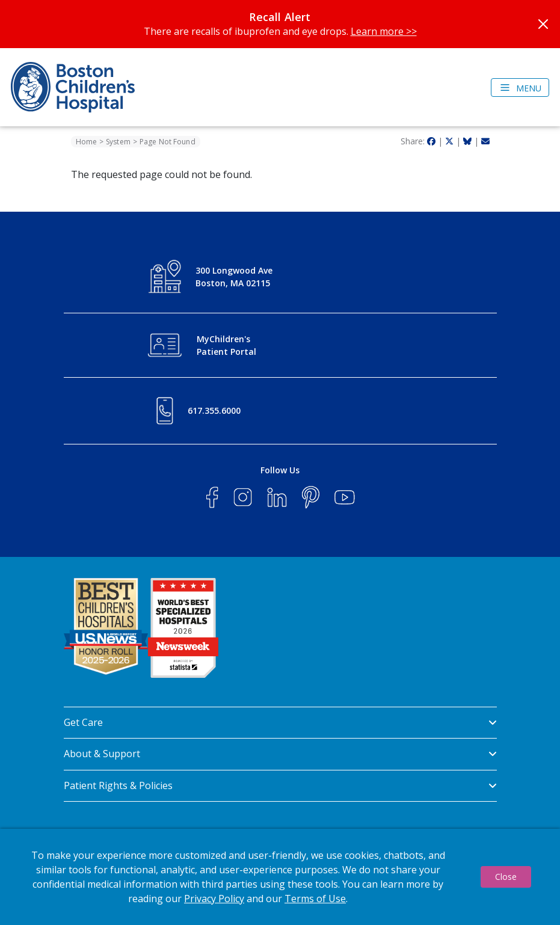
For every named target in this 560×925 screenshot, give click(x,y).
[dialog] (280, 877)
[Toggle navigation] (520, 88)
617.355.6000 (214, 410)
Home (86, 142)
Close (506, 877)
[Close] (543, 24)
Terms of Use (315, 899)
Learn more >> (384, 31)
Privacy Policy (214, 899)
